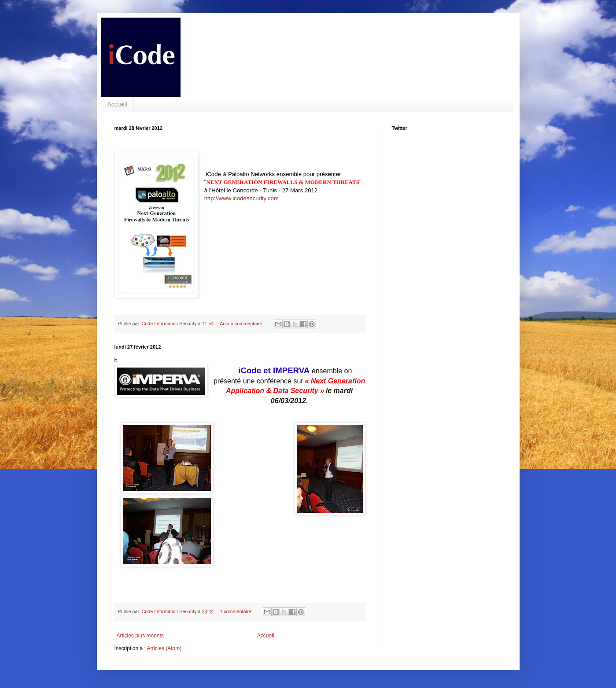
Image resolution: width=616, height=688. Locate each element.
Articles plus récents (140, 636)
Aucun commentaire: (242, 324)
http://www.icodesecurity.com (242, 198)
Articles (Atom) (164, 648)
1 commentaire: (237, 611)
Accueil (117, 104)
